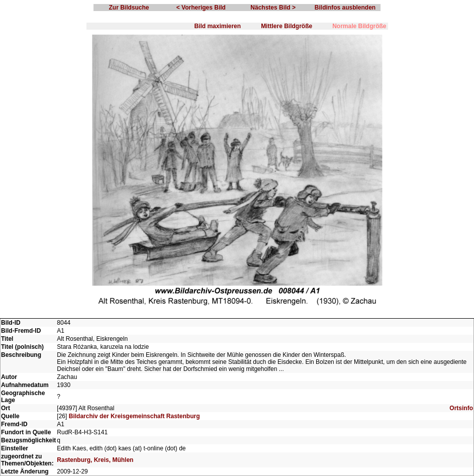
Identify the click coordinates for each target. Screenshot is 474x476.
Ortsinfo (461, 408)
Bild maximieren (217, 26)
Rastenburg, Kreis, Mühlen (95, 460)
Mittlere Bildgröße (287, 26)
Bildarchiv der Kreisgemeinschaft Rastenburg (134, 416)
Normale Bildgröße (359, 26)
